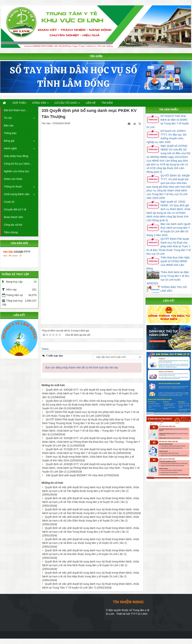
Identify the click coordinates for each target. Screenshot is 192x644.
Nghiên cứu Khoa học (17, 171)
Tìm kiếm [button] (107, 103)
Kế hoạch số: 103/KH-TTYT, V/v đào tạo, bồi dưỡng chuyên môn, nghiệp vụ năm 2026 (166, 136)
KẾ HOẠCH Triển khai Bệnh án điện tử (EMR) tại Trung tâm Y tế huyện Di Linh (168, 122)
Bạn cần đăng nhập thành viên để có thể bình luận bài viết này (82, 368)
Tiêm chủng (11, 232)
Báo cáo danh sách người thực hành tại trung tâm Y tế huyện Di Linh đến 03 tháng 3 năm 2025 (168, 230)
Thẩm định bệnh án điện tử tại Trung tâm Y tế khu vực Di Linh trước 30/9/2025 (168, 278)
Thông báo (10, 133)
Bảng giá (9, 141)
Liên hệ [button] (91, 103)
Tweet (45, 349)
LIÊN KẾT (19, 315)
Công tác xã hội (13, 225)
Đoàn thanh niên (14, 217)
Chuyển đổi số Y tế (15, 209)
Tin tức (8, 118)
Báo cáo (9, 125)
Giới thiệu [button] (19, 103)
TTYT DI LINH (139, 614)
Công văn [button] (40, 104)
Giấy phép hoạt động (16, 156)
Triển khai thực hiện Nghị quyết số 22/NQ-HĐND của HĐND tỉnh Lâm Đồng (168, 263)
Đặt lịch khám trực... (16, 110)
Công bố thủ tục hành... (18, 164)
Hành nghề (10, 148)
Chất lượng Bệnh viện (17, 194)
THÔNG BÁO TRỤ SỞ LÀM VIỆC (174, 289)
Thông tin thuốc (13, 187)
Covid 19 (9, 202)
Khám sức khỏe (13, 179)
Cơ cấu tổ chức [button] (67, 104)
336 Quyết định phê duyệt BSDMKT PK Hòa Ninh (74, 475)
